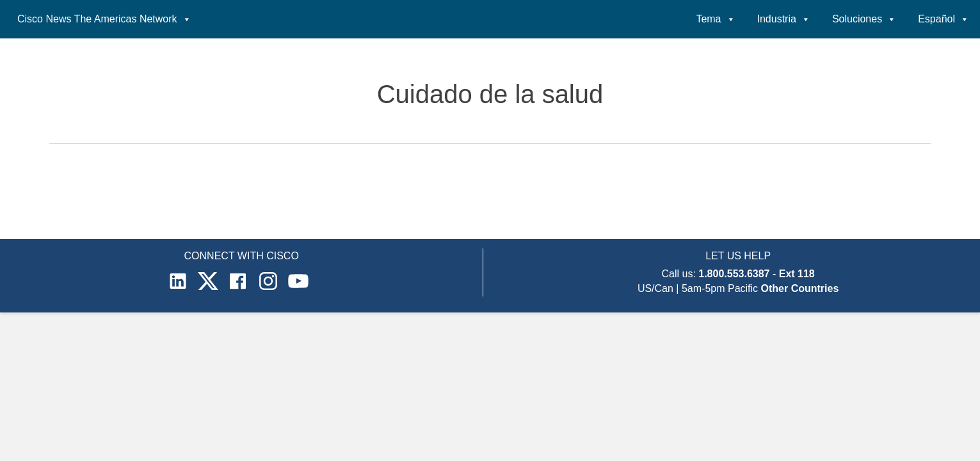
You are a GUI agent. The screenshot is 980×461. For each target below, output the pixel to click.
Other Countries (800, 288)
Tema (715, 19)
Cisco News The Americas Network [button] (104, 19)
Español (944, 19)
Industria (784, 19)
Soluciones (864, 19)
